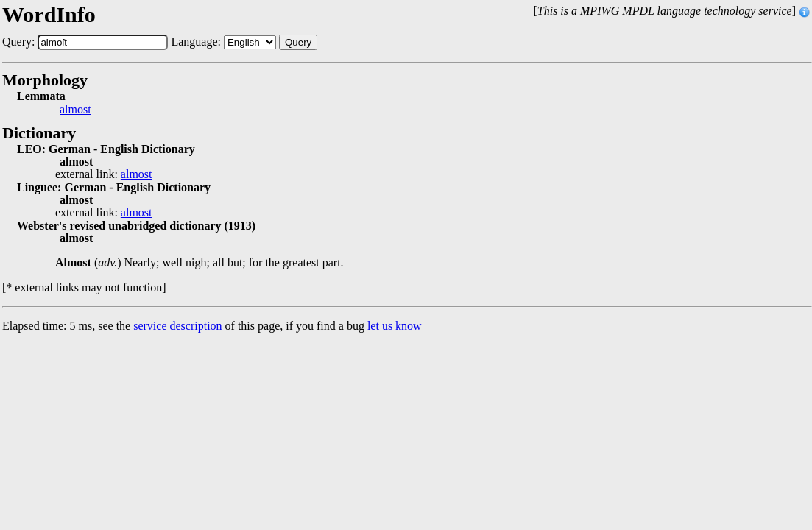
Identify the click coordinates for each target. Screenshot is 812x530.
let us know (395, 326)
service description (177, 326)
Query (298, 42)
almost (75, 110)
